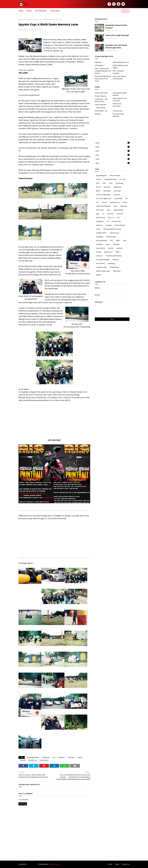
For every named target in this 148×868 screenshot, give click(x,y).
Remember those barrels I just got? (116, 27)
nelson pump (115, 233)
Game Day (100, 210)
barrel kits (107, 187)
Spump (111, 248)
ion (108, 221)
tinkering (116, 260)
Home (21, 19)
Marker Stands (120, 225)
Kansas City (116, 221)
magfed (109, 225)
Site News (116, 244)
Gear (109, 210)
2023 (113, 147)
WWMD (99, 275)
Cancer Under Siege (103, 195)
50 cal (98, 187)
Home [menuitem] (21, 11)
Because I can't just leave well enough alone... (116, 46)
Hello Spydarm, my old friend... (120, 99)
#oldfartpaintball (33, 757)
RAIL (125, 241)
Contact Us (126, 864)
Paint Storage (111, 237)
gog (98, 214)
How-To (111, 218)
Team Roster (101, 108)
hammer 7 (120, 214)
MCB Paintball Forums (121, 62)
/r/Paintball (99, 65)
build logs (117, 191)
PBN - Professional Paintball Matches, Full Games (103, 71)
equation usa (115, 202)
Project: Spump (101, 96)
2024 (113, 143)
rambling (99, 244)
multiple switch (101, 233)
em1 (97, 202)
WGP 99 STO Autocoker (117, 105)
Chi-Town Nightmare (104, 198)
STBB (117, 252)
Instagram (100, 221)
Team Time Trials (101, 93)
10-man (123, 179)
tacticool (99, 256)
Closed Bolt (118, 198)
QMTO (80, 757)
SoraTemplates (32, 864)
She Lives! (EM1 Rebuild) (118, 115)
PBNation (98, 62)
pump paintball (102, 241)
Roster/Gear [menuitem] (41, 11)
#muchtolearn (115, 176)
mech (98, 229)
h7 (103, 214)
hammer (110, 214)
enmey (104, 202)
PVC (112, 241)
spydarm (120, 248)
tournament (28, 19)
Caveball (117, 195)
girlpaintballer (118, 210)
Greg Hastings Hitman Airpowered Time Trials (103, 79)
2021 (113, 155)
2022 (113, 151)
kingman (61, 757)
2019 (113, 163)
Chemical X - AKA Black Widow (101, 100)
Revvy (108, 244)
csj (54, 757)
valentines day (101, 267)
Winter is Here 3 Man (103, 271)
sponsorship (100, 248)
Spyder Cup (33, 760)
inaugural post (50, 112)
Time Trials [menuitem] (55, 11)
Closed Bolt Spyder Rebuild (120, 94)
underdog (111, 263)
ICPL (118, 218)
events (125, 202)
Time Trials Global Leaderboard (119, 78)
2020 (113, 159)
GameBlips (24, 30)
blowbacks (46, 757)
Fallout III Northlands (103, 206)
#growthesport (101, 176)
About (117, 864)
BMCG (98, 191)
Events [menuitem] (29, 11)
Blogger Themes (54, 864)
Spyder (23, 760)
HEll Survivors (101, 218)
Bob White (107, 191)
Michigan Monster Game (112, 229)
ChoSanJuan (118, 111)
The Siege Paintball (103, 260)
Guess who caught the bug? (117, 35)
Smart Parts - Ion (101, 111)
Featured (123, 206)
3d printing (119, 183)
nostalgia (71, 757)
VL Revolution (114, 267)
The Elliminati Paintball (113, 256)
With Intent (117, 271)
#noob (99, 179)
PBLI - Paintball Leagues (118, 72)
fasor (115, 206)
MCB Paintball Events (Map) (120, 67)
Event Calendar (101, 105)
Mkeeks (98, 114)
